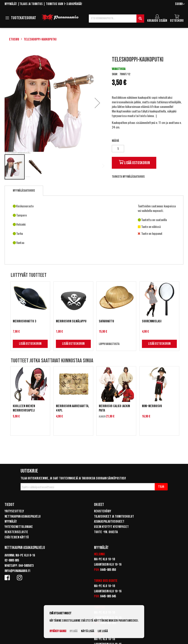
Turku (98, 581)
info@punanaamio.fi (17, 571)
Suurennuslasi (152, 321)
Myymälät (11, 4)
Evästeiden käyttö (17, 537)
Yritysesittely (14, 511)
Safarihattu (106, 321)
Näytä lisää (88, 631)
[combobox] (116, 19)
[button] (180, 4)
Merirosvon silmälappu (71, 321)
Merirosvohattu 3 (24, 321)
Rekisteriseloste (16, 532)
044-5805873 (26, 566)
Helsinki (99, 554)
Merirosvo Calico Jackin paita (114, 408)
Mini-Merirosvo (152, 406)
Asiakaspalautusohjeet (109, 522)
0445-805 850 (108, 570)
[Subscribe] (161, 487)
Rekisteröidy (103, 511)
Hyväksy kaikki (58, 631)
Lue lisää (103, 631)
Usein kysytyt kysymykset (111, 527)
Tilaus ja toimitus (31, 4)
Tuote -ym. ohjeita (106, 532)
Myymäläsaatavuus (24, 191)
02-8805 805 (12, 560)
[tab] (24, 191)
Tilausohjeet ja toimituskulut (114, 517)
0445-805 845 (108, 596)
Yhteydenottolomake (19, 527)
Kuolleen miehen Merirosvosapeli (24, 408)
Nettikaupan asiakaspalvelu (23, 517)
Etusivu (14, 39)
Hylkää (74, 631)
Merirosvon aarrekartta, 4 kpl (72, 408)
